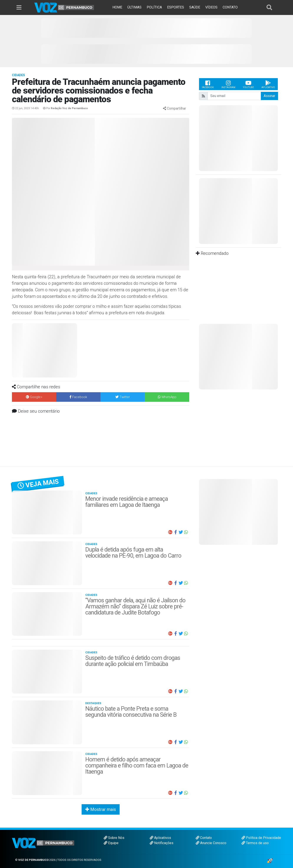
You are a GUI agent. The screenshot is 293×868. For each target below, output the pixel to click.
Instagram (228, 84)
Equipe (111, 843)
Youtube (248, 84)
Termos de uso (255, 843)
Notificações (162, 843)
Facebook (208, 84)
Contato (204, 838)
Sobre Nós (114, 838)
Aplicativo (268, 84)
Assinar (269, 96)
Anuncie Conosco (211, 843)
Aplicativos (160, 838)
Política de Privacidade (261, 838)
